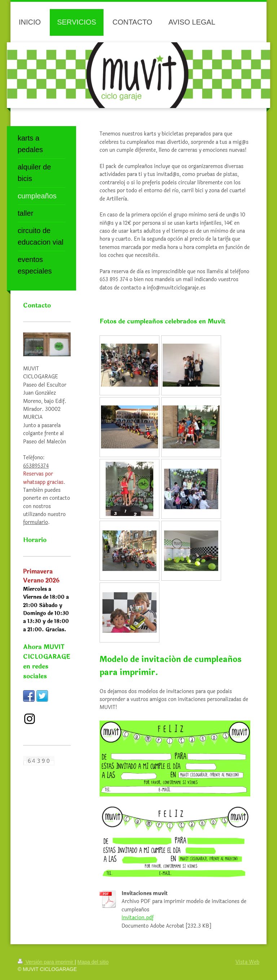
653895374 (36, 466)
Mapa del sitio (93, 962)
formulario (36, 522)
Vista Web (247, 962)
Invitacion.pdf (138, 918)
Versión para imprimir (46, 962)
